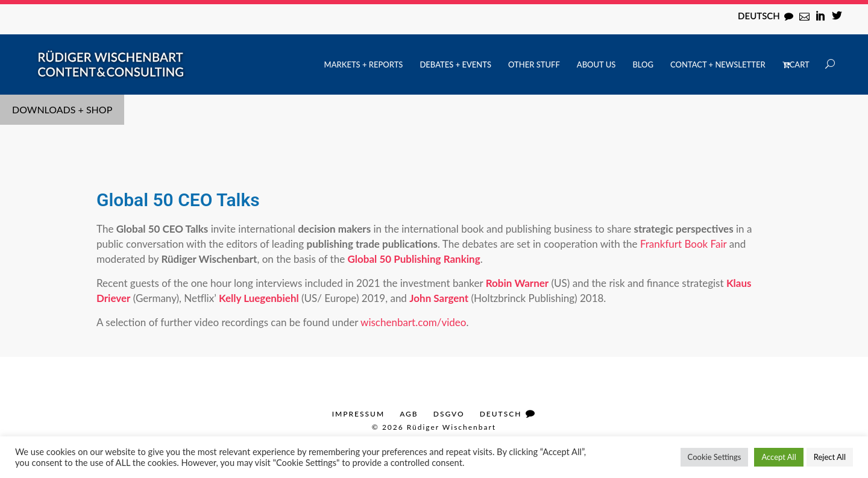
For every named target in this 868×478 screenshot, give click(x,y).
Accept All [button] (778, 457)
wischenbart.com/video (413, 322)
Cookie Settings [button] (715, 457)
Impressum (358, 414)
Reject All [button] (830, 457)
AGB (409, 414)
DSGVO (449, 414)
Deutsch (759, 16)
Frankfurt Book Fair (683, 244)
